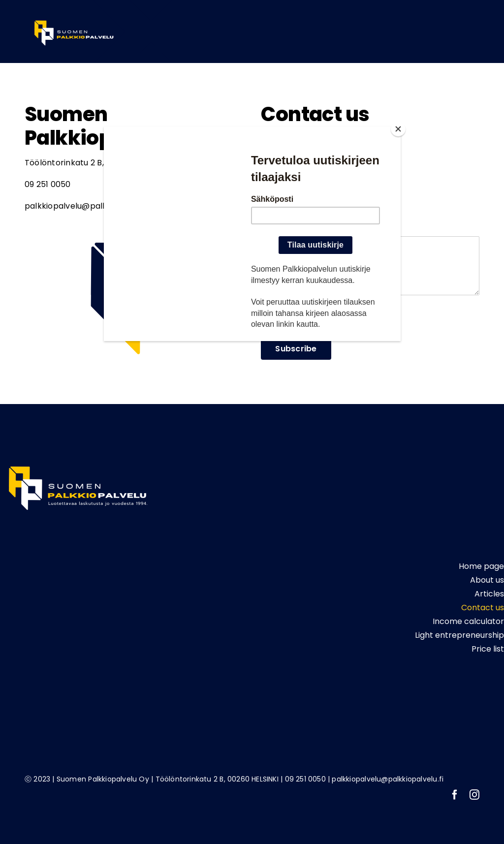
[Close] (398, 129)
